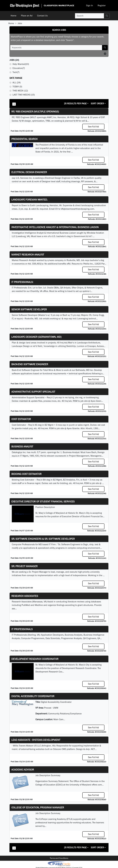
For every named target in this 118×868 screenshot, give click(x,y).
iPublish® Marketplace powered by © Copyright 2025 (59, 864)
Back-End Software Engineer (30, 364)
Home (13, 16)
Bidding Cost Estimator (26, 474)
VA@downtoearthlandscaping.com (78, 209)
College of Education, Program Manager (38, 807)
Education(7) (19, 68)
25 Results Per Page (75, 104)
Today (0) (17, 87)
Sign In (90, 5)
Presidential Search (24, 139)
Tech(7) (16, 72)
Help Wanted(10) (21, 64)
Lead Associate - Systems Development (36, 740)
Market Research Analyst (28, 255)
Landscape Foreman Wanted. (29, 200)
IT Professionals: (22, 282)
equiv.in (16, 456)
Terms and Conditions (59, 858)
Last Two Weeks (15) (24, 95)
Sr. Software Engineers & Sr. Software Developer (43, 539)
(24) (14, 60)
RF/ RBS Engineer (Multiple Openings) (35, 111)
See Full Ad (93, 127)
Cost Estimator (21, 419)
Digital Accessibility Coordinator (33, 696)
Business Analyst (22, 446)
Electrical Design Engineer (29, 172)
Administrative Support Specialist (33, 392)
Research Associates (25, 596)
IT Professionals (22, 629)
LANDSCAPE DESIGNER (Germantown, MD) (36, 337)
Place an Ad (27, 16)
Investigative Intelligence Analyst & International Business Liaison (55, 227)
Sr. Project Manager (24, 566)
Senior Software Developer (29, 309)
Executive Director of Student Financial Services (43, 501)
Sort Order (97, 104)
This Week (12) (20, 91)
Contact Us (42, 16)
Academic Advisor (23, 770)
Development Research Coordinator (35, 659)
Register (102, 5)
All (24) (17, 82)
